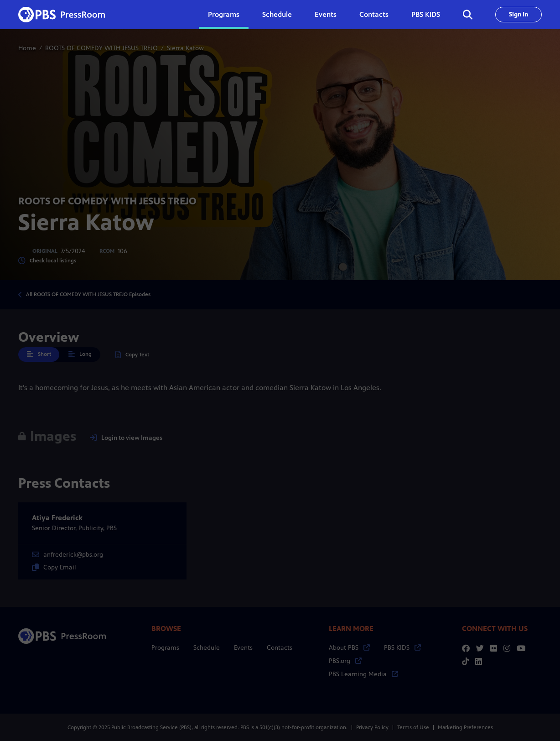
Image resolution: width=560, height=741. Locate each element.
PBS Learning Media (363, 674)
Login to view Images (126, 438)
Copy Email (54, 567)
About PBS (349, 648)
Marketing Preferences (465, 727)
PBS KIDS (426, 14)
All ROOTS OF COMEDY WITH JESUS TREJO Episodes (88, 294)
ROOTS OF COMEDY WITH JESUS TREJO (101, 48)
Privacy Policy (372, 727)
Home (27, 48)
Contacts (374, 14)
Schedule (277, 14)
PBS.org (345, 661)
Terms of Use (413, 727)
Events (326, 14)
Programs (165, 648)
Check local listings (47, 261)
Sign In (519, 14)
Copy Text (132, 355)
